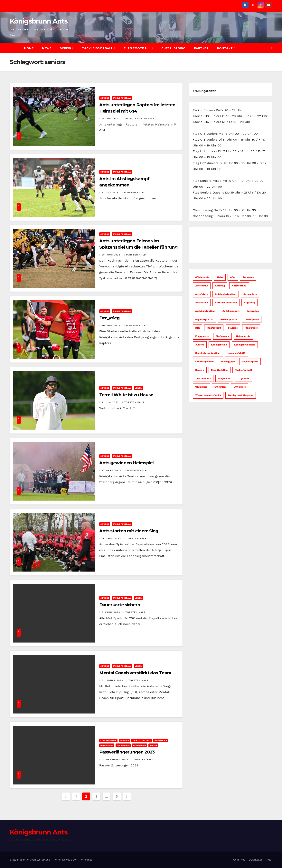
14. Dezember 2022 (115, 760)
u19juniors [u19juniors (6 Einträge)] (240, 387)
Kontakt (225, 48)
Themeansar (86, 860)
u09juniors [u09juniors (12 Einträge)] (224, 378)
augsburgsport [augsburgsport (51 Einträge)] (231, 311)
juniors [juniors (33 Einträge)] (200, 345)
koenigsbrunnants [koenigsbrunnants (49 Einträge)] (245, 345)
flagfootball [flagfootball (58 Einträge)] (214, 328)
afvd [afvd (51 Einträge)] (233, 277)
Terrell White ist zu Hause (126, 395)
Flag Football (138, 48)
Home (29, 48)
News (47, 48)
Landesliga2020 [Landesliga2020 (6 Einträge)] (204, 362)
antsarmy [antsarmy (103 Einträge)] (248, 277)
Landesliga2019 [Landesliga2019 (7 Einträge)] (236, 353)
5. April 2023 (111, 612)
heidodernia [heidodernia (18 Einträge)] (243, 336)
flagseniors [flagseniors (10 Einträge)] (222, 336)
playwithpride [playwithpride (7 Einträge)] (250, 362)
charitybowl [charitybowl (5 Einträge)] (252, 319)
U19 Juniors (140, 745)
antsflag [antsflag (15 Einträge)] (220, 286)
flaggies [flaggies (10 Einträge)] (233, 328)
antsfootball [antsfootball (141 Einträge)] (239, 286)
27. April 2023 (112, 470)
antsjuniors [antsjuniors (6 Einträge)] (250, 294)
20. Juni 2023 (111, 325)
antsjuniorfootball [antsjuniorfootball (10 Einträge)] (226, 294)
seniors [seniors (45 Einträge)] (200, 370)
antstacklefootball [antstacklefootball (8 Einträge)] (226, 303)
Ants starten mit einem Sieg (129, 531)
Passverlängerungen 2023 (127, 752)
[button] (271, 48)
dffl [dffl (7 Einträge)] (197, 328)
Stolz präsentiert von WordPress (30, 860)
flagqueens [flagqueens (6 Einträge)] (202, 336)
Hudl (269, 860)
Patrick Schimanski (139, 119)
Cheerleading (173, 48)
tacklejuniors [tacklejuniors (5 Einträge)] (203, 378)
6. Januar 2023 (113, 680)
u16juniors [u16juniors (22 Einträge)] (221, 387)
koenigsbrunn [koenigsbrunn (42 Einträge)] (219, 345)
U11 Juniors (161, 740)
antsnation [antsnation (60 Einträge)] (202, 303)
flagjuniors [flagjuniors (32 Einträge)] (251, 328)
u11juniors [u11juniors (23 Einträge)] (244, 378)
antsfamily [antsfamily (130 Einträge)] (202, 286)
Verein (66, 48)
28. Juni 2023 (111, 255)
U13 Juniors (107, 745)
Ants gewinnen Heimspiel (127, 463)
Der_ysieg (109, 318)
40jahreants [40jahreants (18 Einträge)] (202, 277)
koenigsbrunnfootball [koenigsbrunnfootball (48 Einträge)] (208, 353)
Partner (201, 48)
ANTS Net (239, 860)
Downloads (256, 860)
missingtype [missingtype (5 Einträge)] (228, 362)
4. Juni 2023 (111, 402)
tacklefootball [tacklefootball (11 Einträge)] (243, 370)
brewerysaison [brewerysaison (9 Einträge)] (229, 319)
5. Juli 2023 (110, 193)
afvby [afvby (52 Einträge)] (220, 277)
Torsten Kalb (133, 193)
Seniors (105, 98)
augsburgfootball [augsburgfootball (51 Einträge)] (205, 311)
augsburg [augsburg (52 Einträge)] (249, 303)
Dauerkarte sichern (120, 605)
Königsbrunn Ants (39, 21)
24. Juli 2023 (111, 119)
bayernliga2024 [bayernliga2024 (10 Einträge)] (204, 319)
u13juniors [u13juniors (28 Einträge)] (201, 387)
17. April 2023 (112, 538)
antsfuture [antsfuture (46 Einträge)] (202, 294)
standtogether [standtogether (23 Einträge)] (220, 370)
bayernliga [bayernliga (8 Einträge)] (253, 311)
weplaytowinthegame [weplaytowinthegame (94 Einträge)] (241, 395)
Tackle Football (98, 48)
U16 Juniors (123, 745)
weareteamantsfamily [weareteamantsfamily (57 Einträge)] (208, 395)
